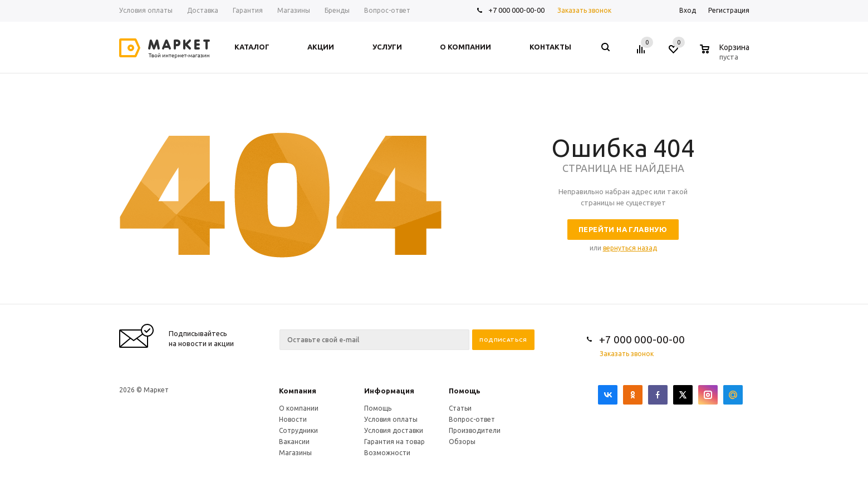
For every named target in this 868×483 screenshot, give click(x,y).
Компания (298, 391)
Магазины (295, 453)
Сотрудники (298, 430)
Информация (389, 391)
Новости (293, 419)
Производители (475, 430)
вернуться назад (630, 248)
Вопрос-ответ (472, 419)
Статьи (460, 408)
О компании (299, 408)
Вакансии (294, 442)
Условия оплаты (391, 419)
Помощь (465, 391)
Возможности (387, 453)
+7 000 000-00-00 (516, 10)
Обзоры (462, 442)
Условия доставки (394, 430)
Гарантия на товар (394, 442)
